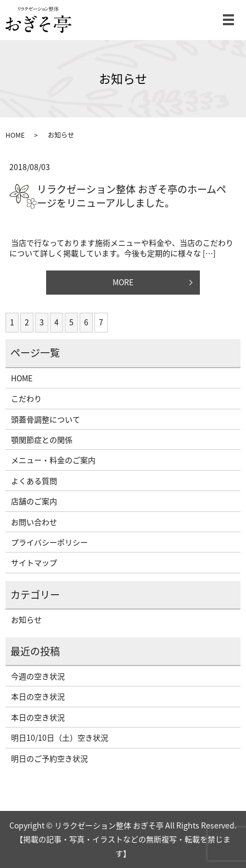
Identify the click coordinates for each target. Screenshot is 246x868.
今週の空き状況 (38, 676)
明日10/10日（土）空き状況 (60, 737)
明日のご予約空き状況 (49, 758)
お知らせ (26, 619)
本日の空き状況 (38, 696)
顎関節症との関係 (42, 439)
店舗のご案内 (34, 501)
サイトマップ (34, 562)
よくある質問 (34, 481)
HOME (15, 135)
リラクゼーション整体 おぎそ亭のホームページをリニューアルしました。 (132, 196)
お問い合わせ (34, 522)
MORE (123, 282)
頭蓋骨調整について (46, 419)
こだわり (26, 398)
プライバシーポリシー (49, 542)
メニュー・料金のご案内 (53, 460)
